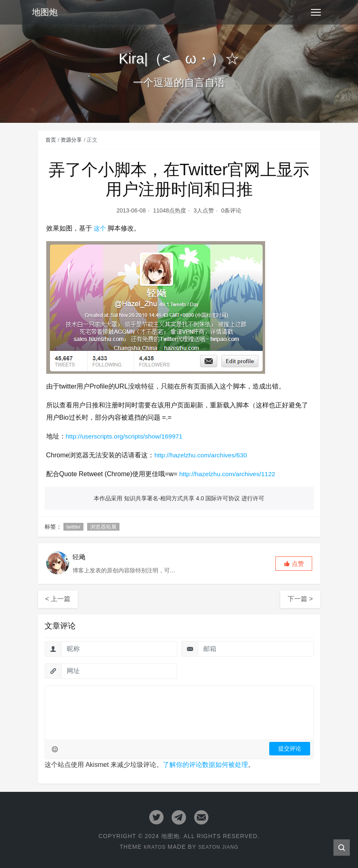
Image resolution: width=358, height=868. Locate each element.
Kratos (151, 846)
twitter (73, 527)
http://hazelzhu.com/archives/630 (202, 455)
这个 (100, 228)
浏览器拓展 (103, 527)
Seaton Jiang (220, 846)
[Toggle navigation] (316, 12)
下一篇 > (300, 599)
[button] (294, 564)
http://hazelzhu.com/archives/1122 (229, 474)
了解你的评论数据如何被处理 (205, 765)
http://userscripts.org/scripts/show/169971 (126, 436)
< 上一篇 (58, 599)
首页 (51, 140)
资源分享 (71, 140)
